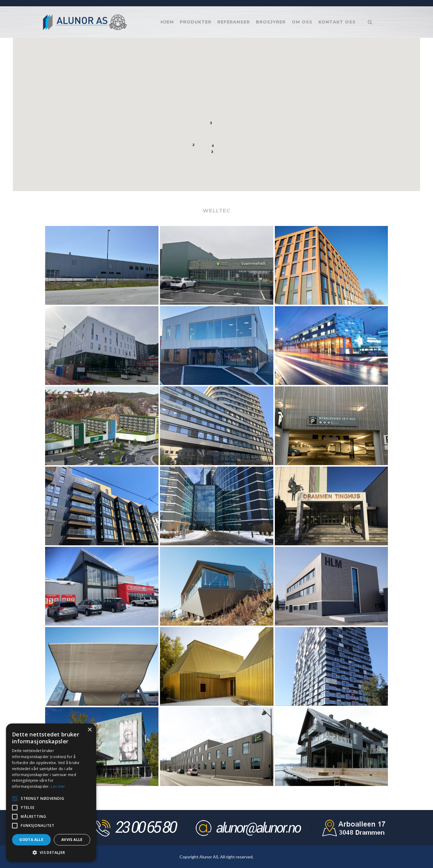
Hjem (167, 22)
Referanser (234, 22)
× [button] (89, 730)
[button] (200, 155)
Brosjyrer (271, 22)
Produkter (196, 22)
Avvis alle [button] (72, 840)
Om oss (302, 22)
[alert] (51, 793)
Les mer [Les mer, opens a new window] (58, 786)
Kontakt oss (337, 22)
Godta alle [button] (31, 840)
